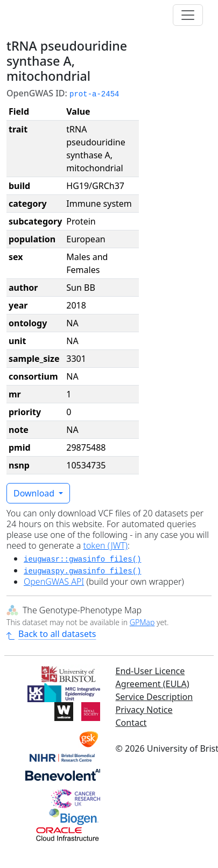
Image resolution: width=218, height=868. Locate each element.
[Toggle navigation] (188, 15)
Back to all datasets (51, 634)
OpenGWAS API (54, 582)
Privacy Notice (144, 710)
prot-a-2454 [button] (94, 94)
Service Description (154, 697)
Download (35, 493)
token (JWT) (105, 545)
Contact (131, 723)
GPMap (142, 622)
